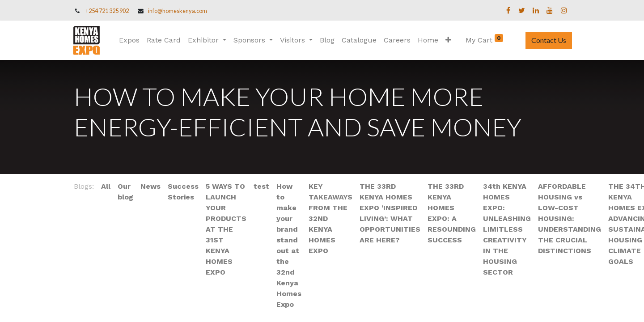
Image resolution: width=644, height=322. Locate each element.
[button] (450, 40)
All (106, 186)
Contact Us (547, 40)
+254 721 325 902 (107, 11)
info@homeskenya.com (178, 11)
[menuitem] (131, 40)
